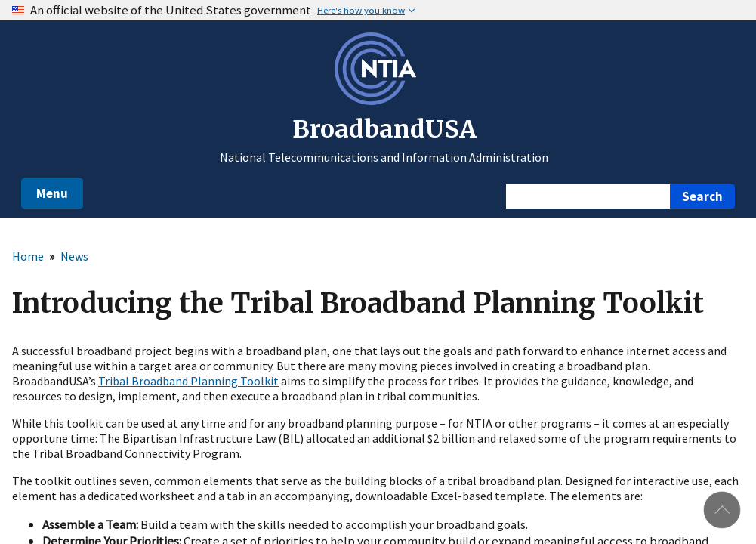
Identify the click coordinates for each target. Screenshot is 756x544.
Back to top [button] (722, 510)
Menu (52, 193)
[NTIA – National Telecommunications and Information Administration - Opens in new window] (378, 100)
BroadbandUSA (384, 129)
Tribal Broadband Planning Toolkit (188, 381)
